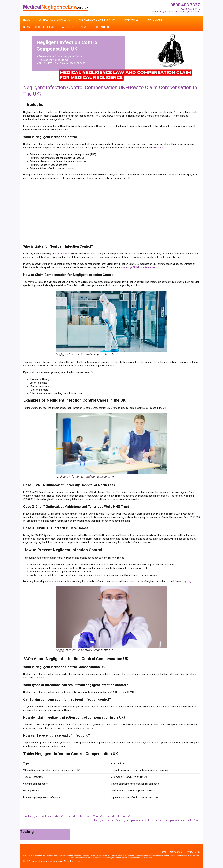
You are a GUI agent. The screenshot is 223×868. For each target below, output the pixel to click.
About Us (68, 27)
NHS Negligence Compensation (97, 20)
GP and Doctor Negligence (39, 27)
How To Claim (154, 20)
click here (158, 148)
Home (26, 20)
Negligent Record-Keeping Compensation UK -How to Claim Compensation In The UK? (146, 820)
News (84, 27)
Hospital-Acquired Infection (54, 20)
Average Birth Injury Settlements (140, 267)
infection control (63, 254)
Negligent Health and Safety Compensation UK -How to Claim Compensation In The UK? (78, 816)
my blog (187, 581)
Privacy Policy (193, 852)
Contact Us (102, 27)
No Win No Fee (130, 20)
